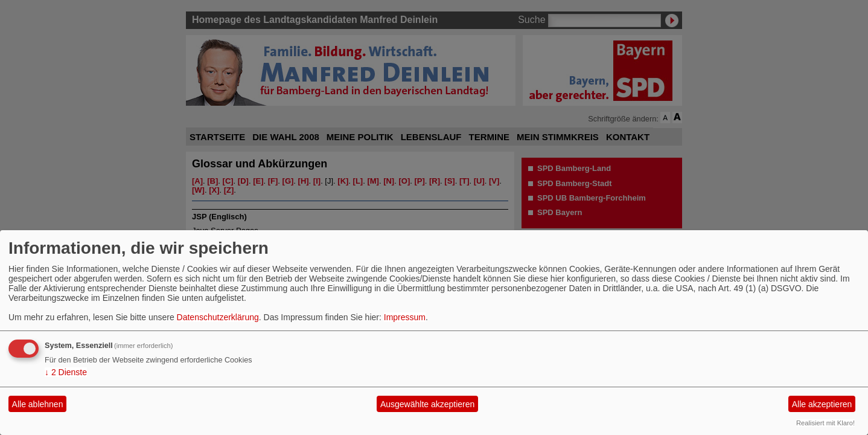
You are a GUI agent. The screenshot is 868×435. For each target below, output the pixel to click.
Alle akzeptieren (822, 404)
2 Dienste (66, 372)
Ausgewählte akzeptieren (427, 404)
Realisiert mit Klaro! (825, 423)
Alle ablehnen (38, 404)
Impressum (405, 317)
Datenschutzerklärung (218, 317)
